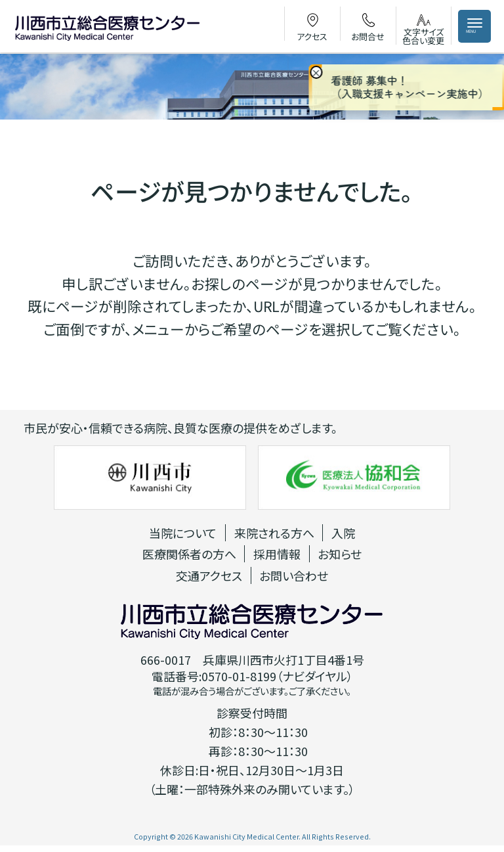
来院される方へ (274, 533)
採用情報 (277, 554)
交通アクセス (209, 575)
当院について (183, 533)
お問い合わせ (294, 575)
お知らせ (340, 554)
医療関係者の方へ (189, 554)
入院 (343, 533)
